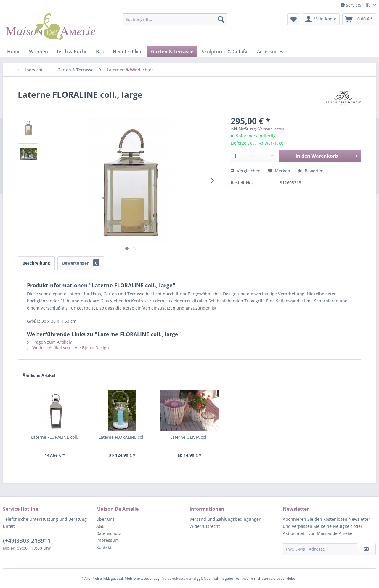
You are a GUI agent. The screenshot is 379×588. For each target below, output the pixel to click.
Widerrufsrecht (205, 526)
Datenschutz (109, 533)
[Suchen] (221, 19)
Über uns (105, 519)
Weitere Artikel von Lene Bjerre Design (68, 348)
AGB (100, 526)
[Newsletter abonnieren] (366, 549)
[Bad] (100, 52)
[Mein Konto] (321, 19)
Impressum (107, 540)
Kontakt (104, 547)
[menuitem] (175, 19)
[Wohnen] (38, 52)
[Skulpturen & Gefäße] (225, 52)
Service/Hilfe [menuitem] (356, 5)
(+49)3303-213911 (27, 541)
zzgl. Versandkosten (267, 129)
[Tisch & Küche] (72, 52)
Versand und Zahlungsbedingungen (225, 519)
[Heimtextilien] (128, 52)
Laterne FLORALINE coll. (55, 437)
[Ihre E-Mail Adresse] (320, 549)
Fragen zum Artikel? (49, 342)
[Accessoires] (270, 52)
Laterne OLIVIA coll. (189, 437)
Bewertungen (81, 263)
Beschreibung (36, 263)
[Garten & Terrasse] (172, 52)
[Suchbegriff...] (175, 19)
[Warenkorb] (359, 19)
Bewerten (311, 171)
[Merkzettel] (294, 19)
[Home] (14, 52)
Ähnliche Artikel (39, 375)
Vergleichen (246, 171)
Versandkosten (175, 578)
